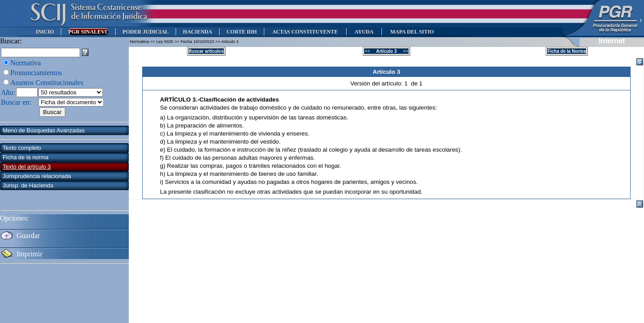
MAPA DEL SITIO (412, 32)
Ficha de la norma (25, 157)
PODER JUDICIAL (146, 32)
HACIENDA (197, 32)
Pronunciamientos (36, 73)
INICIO (45, 32)
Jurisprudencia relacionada (37, 176)
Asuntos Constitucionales (47, 83)
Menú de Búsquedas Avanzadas (44, 130)
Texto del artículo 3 (27, 167)
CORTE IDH (241, 32)
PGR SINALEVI (88, 32)
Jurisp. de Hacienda (28, 185)
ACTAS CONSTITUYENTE (305, 32)
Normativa (25, 63)
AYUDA (364, 32)
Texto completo (22, 148)
